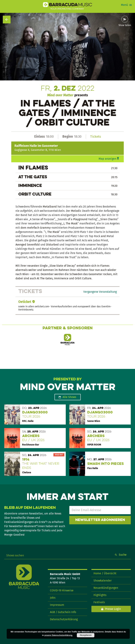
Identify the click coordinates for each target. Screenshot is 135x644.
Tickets (96, 136)
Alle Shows (69, 397)
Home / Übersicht (105, 573)
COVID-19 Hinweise (62, 590)
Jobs (53, 598)
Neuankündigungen (106, 588)
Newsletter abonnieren (100, 520)
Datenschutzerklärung (64, 619)
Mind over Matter (60, 95)
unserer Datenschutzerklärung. (59, 635)
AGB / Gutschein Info (63, 612)
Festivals (99, 602)
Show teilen (125, 25)
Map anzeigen (107, 159)
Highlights (100, 595)
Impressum (57, 605)
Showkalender (103, 581)
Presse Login (113, 609)
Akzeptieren (86, 635)
